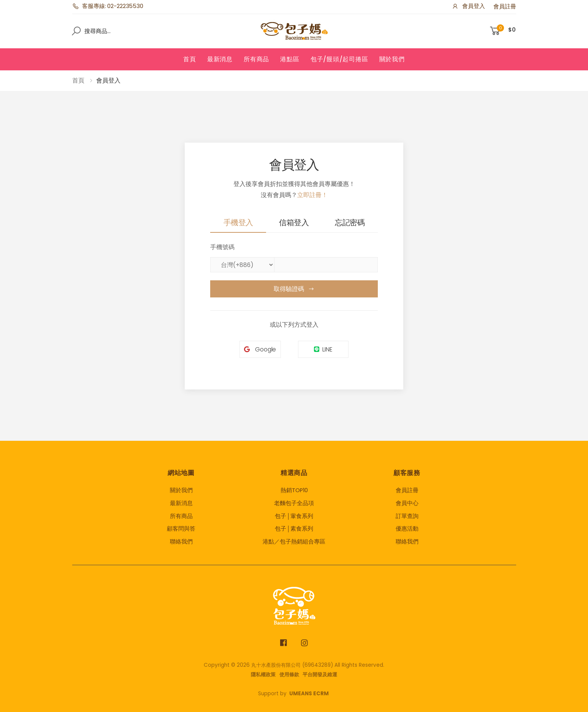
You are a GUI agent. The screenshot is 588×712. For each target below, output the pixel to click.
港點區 (290, 59)
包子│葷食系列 (294, 516)
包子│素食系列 (294, 529)
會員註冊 (505, 6)
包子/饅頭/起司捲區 (339, 59)
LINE (323, 350)
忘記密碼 (350, 222)
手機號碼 (222, 247)
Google (260, 350)
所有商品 (256, 59)
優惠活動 (407, 529)
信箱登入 (294, 222)
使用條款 (289, 675)
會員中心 (407, 503)
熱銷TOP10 (294, 490)
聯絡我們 (181, 542)
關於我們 (392, 59)
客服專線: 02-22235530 (108, 6)
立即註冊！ (312, 195)
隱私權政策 (263, 675)
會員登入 (468, 6)
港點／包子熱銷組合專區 (294, 542)
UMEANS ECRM (309, 694)
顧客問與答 (181, 529)
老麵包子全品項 (294, 503)
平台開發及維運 (320, 675)
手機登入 (238, 222)
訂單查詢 (407, 516)
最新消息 (220, 59)
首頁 (190, 59)
